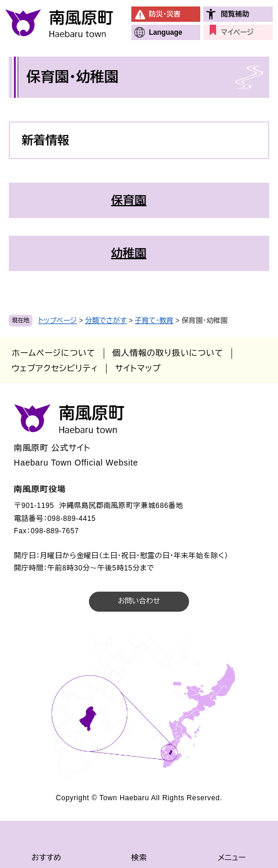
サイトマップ (138, 368)
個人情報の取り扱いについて (168, 353)
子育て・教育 (154, 321)
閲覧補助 (235, 14)
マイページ (237, 32)
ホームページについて (54, 353)
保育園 (129, 200)
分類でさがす (106, 321)
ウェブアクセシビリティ (55, 368)
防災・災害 (165, 14)
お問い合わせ (139, 601)
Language (166, 32)
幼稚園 (129, 253)
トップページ (58, 321)
